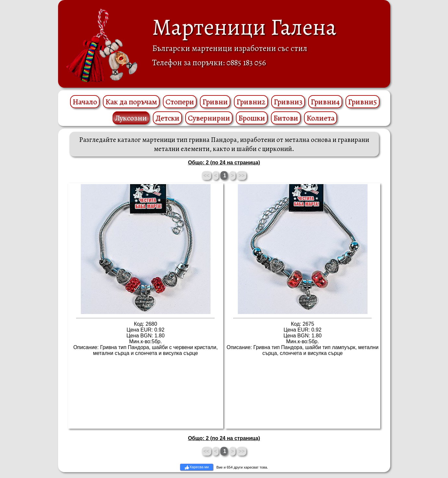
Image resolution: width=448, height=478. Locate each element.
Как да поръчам (131, 102)
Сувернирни (209, 118)
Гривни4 (325, 102)
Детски (167, 118)
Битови (286, 118)
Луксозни (131, 118)
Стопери (180, 102)
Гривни (215, 102)
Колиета (321, 118)
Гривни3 (288, 102)
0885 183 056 (246, 63)
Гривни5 (363, 102)
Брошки (252, 118)
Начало (85, 102)
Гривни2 (251, 102)
